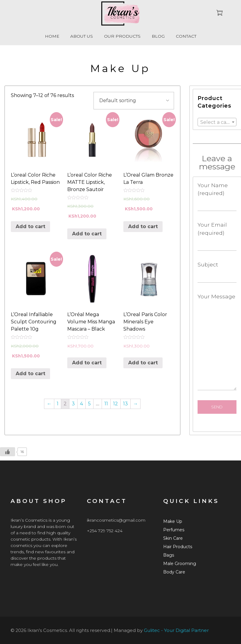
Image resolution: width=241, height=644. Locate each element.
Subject (217, 272)
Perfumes (174, 530)
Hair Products (178, 547)
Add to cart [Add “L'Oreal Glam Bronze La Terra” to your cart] (143, 226)
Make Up (173, 521)
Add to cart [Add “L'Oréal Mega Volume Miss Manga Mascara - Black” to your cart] (87, 363)
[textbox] (217, 122)
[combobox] (217, 122)
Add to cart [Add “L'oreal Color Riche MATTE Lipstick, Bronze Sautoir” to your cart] (87, 234)
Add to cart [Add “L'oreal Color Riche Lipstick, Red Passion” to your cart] (30, 226)
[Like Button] (8, 452)
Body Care (174, 572)
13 (125, 404)
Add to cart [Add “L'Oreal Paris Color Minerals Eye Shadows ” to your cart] (143, 363)
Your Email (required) (217, 236)
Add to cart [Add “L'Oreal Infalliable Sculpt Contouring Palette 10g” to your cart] (30, 374)
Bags (169, 555)
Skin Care (173, 538)
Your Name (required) (217, 197)
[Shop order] (134, 101)
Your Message (217, 342)
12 (116, 404)
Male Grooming (180, 564)
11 (106, 404)
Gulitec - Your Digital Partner (176, 630)
